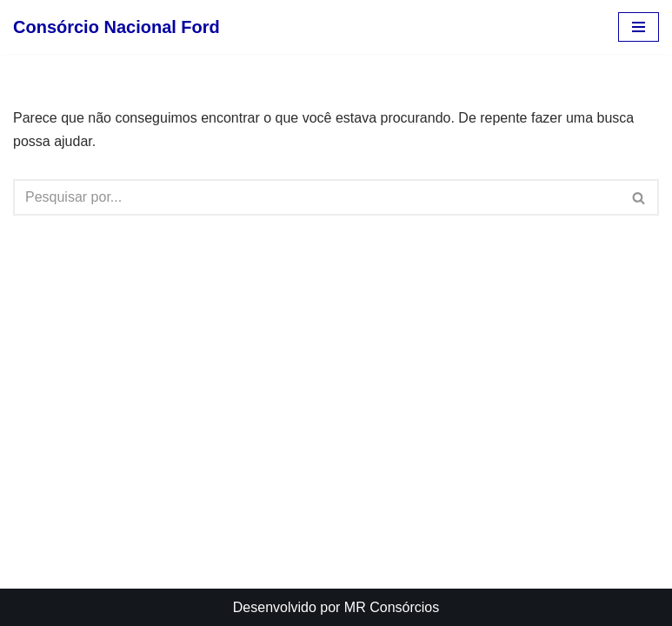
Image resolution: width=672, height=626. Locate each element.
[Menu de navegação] (639, 27)
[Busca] (316, 197)
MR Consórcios (392, 607)
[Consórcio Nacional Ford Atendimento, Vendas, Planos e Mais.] (116, 27)
